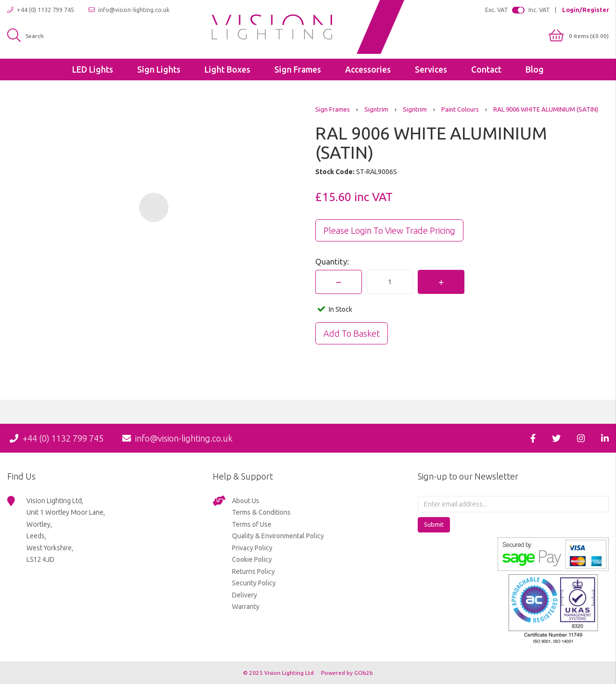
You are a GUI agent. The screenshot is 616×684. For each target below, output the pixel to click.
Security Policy (254, 583)
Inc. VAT (539, 10)
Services (431, 70)
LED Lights (93, 70)
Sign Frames (298, 70)
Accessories (368, 70)
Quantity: (332, 261)
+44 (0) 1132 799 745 (41, 10)
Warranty (246, 607)
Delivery (244, 595)
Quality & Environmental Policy (278, 536)
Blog (535, 70)
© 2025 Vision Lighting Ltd (279, 673)
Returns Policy (253, 571)
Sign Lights (159, 70)
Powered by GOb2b (347, 673)
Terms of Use (252, 524)
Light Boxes (227, 70)
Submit (434, 524)
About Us (246, 501)
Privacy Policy (252, 548)
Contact (486, 70)
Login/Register (585, 10)
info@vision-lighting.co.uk (129, 10)
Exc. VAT (497, 10)
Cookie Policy (252, 559)
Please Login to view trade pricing (389, 230)
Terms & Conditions (261, 512)
